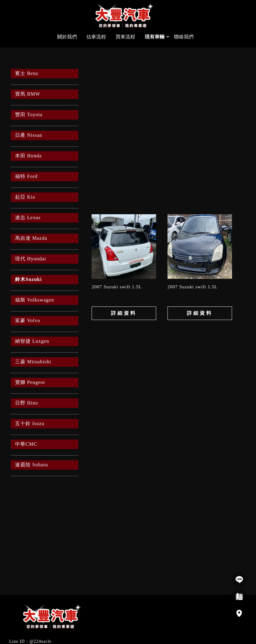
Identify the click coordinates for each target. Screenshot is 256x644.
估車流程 (96, 37)
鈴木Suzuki (28, 279)
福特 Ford (26, 176)
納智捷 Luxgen (32, 341)
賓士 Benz (27, 73)
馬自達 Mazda (31, 238)
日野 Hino (27, 403)
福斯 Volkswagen (35, 300)
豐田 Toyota (29, 115)
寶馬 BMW (28, 94)
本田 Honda (28, 156)
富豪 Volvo (28, 320)
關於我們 (67, 37)
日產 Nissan (29, 135)
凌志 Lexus (28, 217)
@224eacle (41, 641)
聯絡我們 (184, 37)
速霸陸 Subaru (32, 465)
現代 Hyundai (31, 259)
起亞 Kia (25, 197)
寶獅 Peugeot (30, 382)
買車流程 (125, 37)
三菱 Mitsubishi (33, 362)
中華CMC (26, 444)
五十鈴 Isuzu (30, 423)
